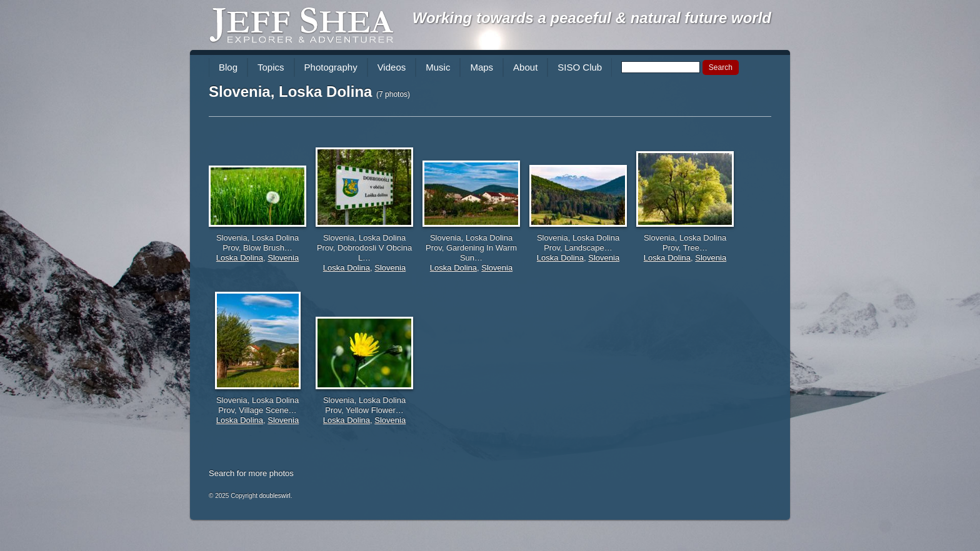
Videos (392, 67)
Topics (271, 67)
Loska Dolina (240, 258)
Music (438, 67)
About (525, 67)
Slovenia (283, 258)
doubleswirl (275, 496)
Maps (482, 67)
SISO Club (580, 67)
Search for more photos (251, 473)
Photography (331, 67)
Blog (228, 67)
